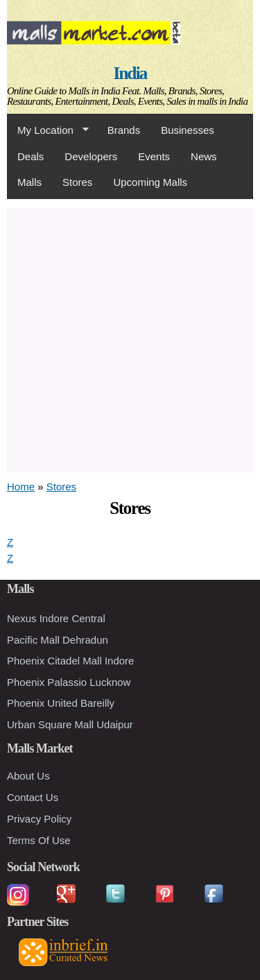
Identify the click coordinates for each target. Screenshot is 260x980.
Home (21, 487)
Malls (29, 182)
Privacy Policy (39, 819)
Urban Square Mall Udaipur (70, 724)
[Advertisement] (130, 338)
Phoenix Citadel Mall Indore (70, 661)
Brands (124, 130)
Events (154, 156)
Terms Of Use (39, 840)
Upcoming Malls (150, 182)
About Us (28, 776)
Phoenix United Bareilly (61, 703)
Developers (91, 156)
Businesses (188, 130)
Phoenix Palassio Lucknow (69, 682)
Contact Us (33, 797)
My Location (48, 130)
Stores (77, 182)
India (130, 73)
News (204, 156)
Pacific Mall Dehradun (58, 640)
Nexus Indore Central (56, 618)
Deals (31, 156)
